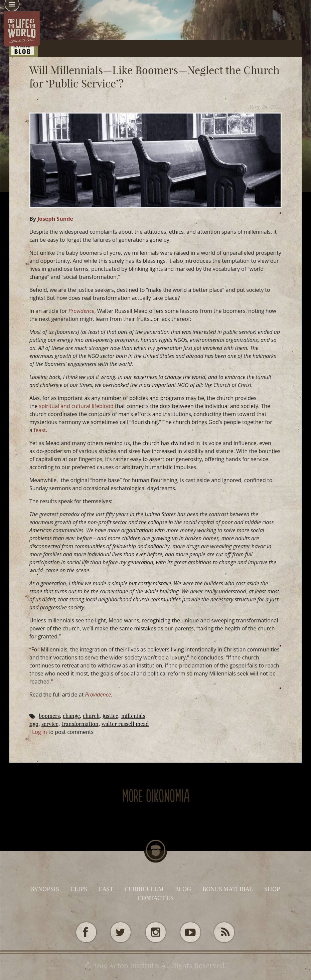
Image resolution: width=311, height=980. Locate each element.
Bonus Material (228, 889)
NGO (34, 724)
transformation (80, 724)
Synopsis (45, 889)
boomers (49, 716)
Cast (106, 889)
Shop (272, 889)
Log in (40, 732)
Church (91, 716)
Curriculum (144, 889)
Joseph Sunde (55, 219)
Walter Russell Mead (125, 724)
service (50, 724)
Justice (110, 716)
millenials (133, 716)
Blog (183, 889)
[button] (12, 7)
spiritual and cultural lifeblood (76, 406)
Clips (79, 889)
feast (40, 430)
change (71, 716)
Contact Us (156, 898)
